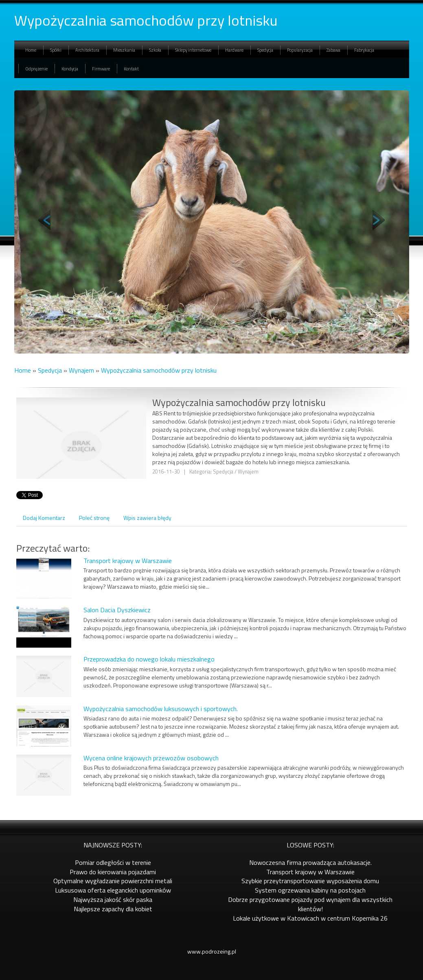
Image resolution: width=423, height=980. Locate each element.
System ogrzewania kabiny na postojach (310, 890)
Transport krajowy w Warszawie (128, 561)
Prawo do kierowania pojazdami (113, 872)
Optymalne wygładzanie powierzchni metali (113, 881)
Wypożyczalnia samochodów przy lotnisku (159, 370)
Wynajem (81, 370)
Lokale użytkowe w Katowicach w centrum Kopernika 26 (310, 918)
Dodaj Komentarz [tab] (44, 518)
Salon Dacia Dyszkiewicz (117, 610)
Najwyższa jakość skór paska (113, 899)
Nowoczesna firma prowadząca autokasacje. (310, 862)
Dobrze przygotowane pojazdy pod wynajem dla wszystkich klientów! (310, 904)
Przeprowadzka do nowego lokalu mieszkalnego (149, 659)
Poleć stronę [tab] (94, 518)
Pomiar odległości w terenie (113, 862)
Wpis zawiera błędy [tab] (147, 518)
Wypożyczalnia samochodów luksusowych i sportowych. (161, 709)
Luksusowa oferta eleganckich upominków (113, 890)
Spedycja (50, 370)
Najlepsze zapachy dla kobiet (113, 909)
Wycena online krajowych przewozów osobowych (151, 758)
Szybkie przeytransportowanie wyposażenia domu (310, 881)
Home (23, 370)
